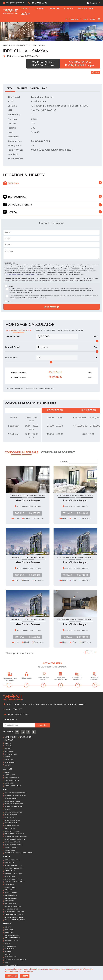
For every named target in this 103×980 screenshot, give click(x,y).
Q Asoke (8, 954)
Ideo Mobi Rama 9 (11, 798)
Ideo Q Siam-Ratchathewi (14, 804)
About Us (8, 743)
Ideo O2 (7, 809)
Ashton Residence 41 (12, 780)
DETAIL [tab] (10, 88)
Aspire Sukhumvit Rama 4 (14, 915)
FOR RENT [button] (40, 9)
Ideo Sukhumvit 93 (11, 815)
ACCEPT (25, 976)
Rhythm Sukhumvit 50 (13, 860)
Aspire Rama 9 (10, 871)
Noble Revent (10, 863)
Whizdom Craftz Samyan (14, 917)
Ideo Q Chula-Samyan (12, 801)
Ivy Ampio (8, 952)
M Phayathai (9, 933)
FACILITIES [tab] (22, 88)
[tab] (53, 183)
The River (8, 927)
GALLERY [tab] (35, 88)
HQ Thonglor (9, 949)
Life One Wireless (11, 898)
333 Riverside (9, 885)
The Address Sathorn (12, 938)
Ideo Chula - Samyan (36, 45)
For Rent (8, 749)
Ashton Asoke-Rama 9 (13, 786)
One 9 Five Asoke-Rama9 (13, 906)
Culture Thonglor (11, 847)
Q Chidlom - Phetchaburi (13, 807)
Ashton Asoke (10, 775)
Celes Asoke (9, 901)
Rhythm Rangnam (11, 893)
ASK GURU (8, 765)
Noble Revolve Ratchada (14, 874)
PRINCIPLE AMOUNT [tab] (45, 330)
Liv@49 (7, 963)
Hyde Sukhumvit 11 (11, 965)
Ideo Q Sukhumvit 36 (12, 820)
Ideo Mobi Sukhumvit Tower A (15, 793)
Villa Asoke (9, 930)
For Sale (8, 746)
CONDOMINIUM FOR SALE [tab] (21, 452)
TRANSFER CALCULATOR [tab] (70, 330)
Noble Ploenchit (11, 946)
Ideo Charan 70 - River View (15, 839)
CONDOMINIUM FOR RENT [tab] (58, 452)
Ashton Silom (9, 783)
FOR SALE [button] (26, 9)
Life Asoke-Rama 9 (11, 904)
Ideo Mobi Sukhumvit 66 (13, 812)
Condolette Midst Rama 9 (14, 868)
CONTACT (70, 9)
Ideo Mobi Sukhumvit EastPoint (16, 837)
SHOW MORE (12, 976)
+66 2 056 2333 (14, 709)
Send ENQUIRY (9, 752)
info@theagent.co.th (18, 714)
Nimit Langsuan (10, 887)
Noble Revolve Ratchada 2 (14, 882)
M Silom (7, 943)
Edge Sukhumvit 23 (11, 957)
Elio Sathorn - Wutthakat (14, 834)
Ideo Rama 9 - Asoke (12, 831)
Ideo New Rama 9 (11, 823)
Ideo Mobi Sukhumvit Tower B (15, 796)
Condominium (17, 45)
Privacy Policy (10, 762)
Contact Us (9, 760)
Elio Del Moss (10, 828)
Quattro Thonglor (11, 941)
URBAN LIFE (55, 9)
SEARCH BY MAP (87, 9)
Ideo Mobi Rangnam (12, 826)
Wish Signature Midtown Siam (15, 960)
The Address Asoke (12, 935)
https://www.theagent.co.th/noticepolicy (22, 274)
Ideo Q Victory (10, 817)
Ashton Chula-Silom (12, 778)
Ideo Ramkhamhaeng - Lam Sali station (19, 853)
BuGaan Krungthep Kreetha (15, 920)
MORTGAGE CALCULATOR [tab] (19, 330)
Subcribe (43, 725)
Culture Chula (10, 850)
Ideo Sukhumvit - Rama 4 (14, 845)
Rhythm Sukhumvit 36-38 (14, 879)
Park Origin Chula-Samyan (14, 912)
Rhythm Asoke (10, 876)
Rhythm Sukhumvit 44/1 (13, 866)
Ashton (7, 772)
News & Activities (11, 754)
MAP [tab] (45, 88)
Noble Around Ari (11, 909)
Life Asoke (8, 890)
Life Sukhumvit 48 (11, 896)
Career (7, 757)
